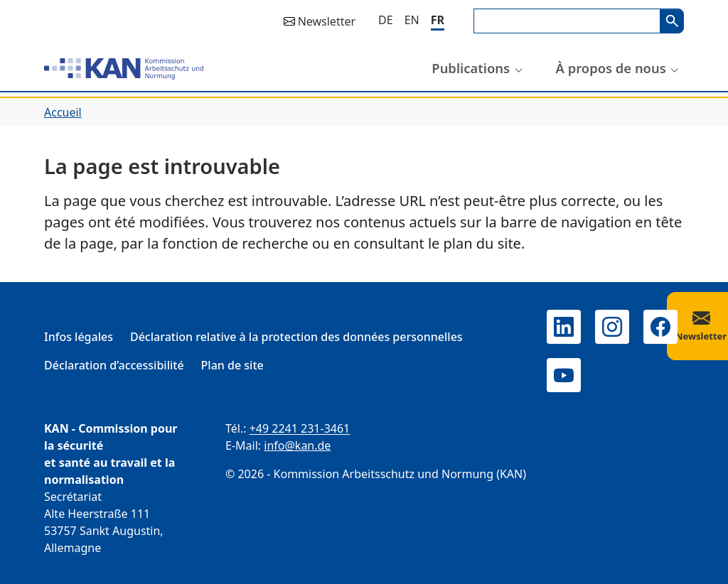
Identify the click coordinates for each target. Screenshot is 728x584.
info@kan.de (297, 445)
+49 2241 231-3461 (300, 428)
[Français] (438, 21)
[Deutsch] (386, 20)
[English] (412, 20)
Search (672, 21)
